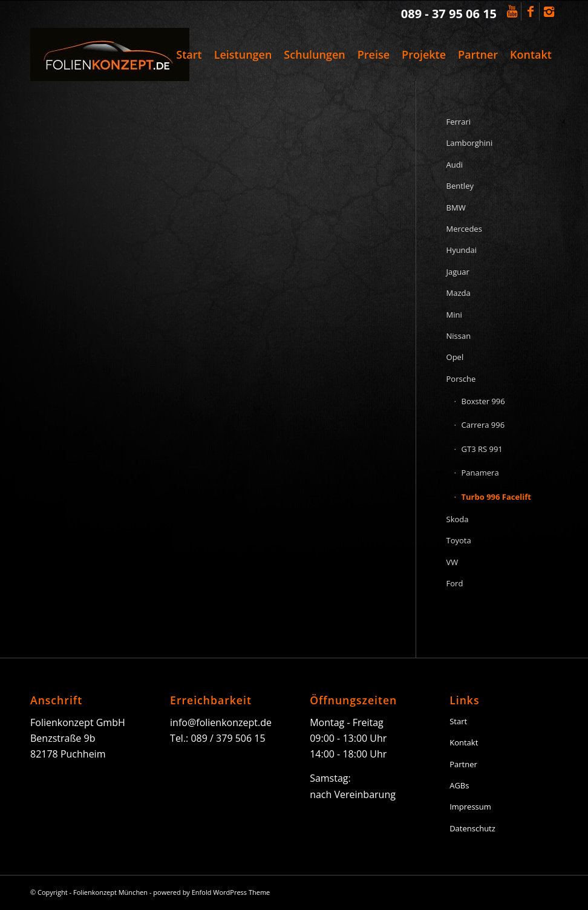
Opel (455, 357)
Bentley (460, 186)
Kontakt (464, 742)
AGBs (459, 785)
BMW (456, 208)
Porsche (461, 379)
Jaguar (458, 272)
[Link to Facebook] (530, 11)
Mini (454, 315)
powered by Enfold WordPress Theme (211, 892)
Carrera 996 (483, 425)
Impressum (470, 807)
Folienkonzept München (110, 892)
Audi (455, 165)
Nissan (459, 336)
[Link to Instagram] (549, 11)
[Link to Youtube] (512, 11)
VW (452, 562)
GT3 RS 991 (482, 449)
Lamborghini (470, 143)
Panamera (480, 473)
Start (458, 721)
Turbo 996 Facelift (496, 497)
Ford (455, 583)
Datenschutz (472, 828)
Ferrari (459, 122)
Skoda (458, 519)
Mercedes (464, 229)
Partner (463, 764)
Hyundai (462, 250)
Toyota (459, 540)
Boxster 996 (483, 401)
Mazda (459, 293)
